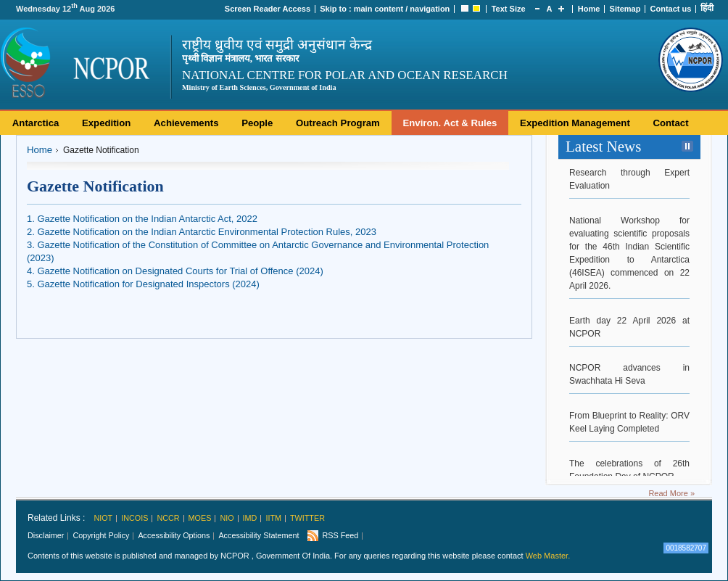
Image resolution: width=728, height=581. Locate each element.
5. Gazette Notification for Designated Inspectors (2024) (143, 284)
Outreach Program (338, 123)
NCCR (168, 518)
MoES (200, 518)
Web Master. (548, 556)
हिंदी (707, 8)
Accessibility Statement (258, 535)
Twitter (307, 518)
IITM (273, 518)
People (257, 123)
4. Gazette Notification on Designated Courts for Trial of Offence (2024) (175, 271)
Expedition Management (575, 123)
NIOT (103, 518)
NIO (227, 518)
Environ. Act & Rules (450, 123)
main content (379, 9)
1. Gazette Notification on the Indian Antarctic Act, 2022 (142, 219)
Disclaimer (46, 535)
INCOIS (135, 518)
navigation (430, 9)
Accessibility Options (174, 535)
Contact (670, 123)
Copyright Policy (101, 535)
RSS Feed (340, 535)
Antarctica (36, 123)
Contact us (671, 9)
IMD (250, 518)
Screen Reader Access (268, 9)
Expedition (106, 123)
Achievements (186, 123)
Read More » (671, 493)
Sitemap (625, 9)
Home (589, 9)
